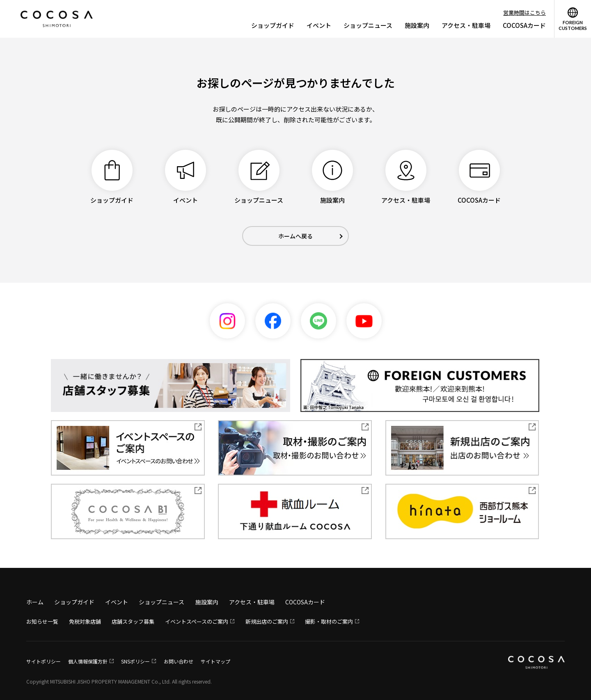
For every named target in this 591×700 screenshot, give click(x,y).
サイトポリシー (44, 661)
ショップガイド (273, 25)
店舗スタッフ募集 (133, 621)
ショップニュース (368, 25)
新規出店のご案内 (267, 621)
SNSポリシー (135, 661)
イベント (319, 25)
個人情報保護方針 (88, 661)
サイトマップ (215, 661)
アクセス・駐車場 (466, 25)
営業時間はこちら (525, 13)
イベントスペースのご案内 (197, 621)
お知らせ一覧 (42, 621)
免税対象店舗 (85, 621)
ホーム (35, 602)
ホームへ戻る (295, 236)
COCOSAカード (524, 25)
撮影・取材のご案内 (329, 621)
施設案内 (417, 25)
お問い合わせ (179, 661)
